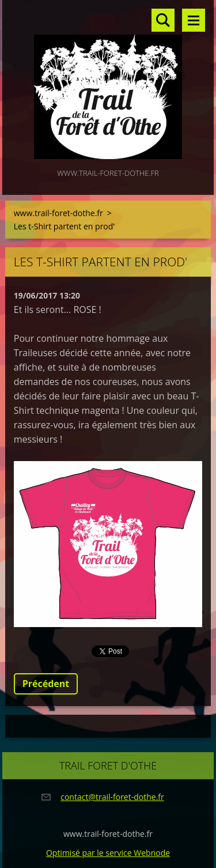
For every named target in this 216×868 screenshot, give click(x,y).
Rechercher (163, 20)
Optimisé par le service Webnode (108, 853)
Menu (194, 20)
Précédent (46, 684)
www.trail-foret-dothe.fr (58, 213)
